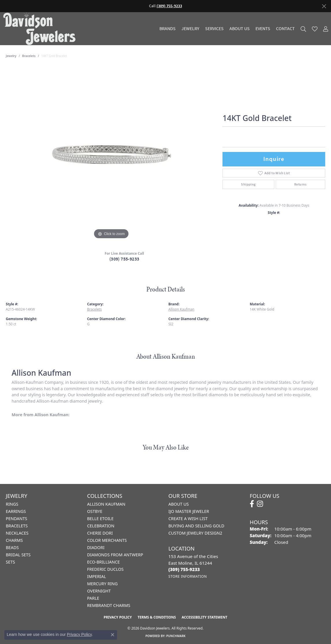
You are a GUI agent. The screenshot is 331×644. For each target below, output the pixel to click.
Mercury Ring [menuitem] (102, 584)
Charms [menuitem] (14, 540)
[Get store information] (188, 576)
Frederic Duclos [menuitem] (105, 569)
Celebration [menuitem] (101, 526)
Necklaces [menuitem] (17, 533)
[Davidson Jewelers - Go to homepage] (41, 29)
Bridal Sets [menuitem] (18, 555)
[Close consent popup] (113, 635)
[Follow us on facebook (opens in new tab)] (252, 504)
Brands (168, 29)
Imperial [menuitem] (96, 576)
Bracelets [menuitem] (17, 526)
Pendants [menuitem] (16, 519)
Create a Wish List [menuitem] (188, 519)
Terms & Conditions (157, 617)
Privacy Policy (118, 617)
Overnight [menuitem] (99, 591)
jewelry (11, 56)
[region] (111, 154)
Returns (300, 184)
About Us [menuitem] (179, 504)
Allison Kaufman (181, 309)
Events (263, 29)
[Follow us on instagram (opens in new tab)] (260, 504)
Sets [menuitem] (10, 562)
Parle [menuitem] (93, 598)
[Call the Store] (184, 569)
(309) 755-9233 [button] (169, 6)
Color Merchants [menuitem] (107, 540)
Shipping (248, 184)
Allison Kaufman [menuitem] (106, 504)
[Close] (324, 6)
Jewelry (190, 29)
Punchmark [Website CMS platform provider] (176, 636)
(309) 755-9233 (124, 259)
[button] (303, 29)
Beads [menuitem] (12, 547)
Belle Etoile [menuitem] (100, 519)
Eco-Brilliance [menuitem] (103, 562)
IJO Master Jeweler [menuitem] (189, 511)
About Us (240, 29)
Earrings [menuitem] (16, 511)
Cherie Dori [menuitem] (100, 533)
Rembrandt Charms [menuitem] (109, 605)
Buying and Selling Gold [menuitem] (196, 526)
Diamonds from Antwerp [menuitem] (115, 555)
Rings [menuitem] (12, 504)
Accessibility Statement (205, 617)
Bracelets (29, 56)
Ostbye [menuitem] (95, 511)
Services (214, 29)
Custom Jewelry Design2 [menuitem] (195, 533)
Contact (285, 29)
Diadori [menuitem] (96, 547)
